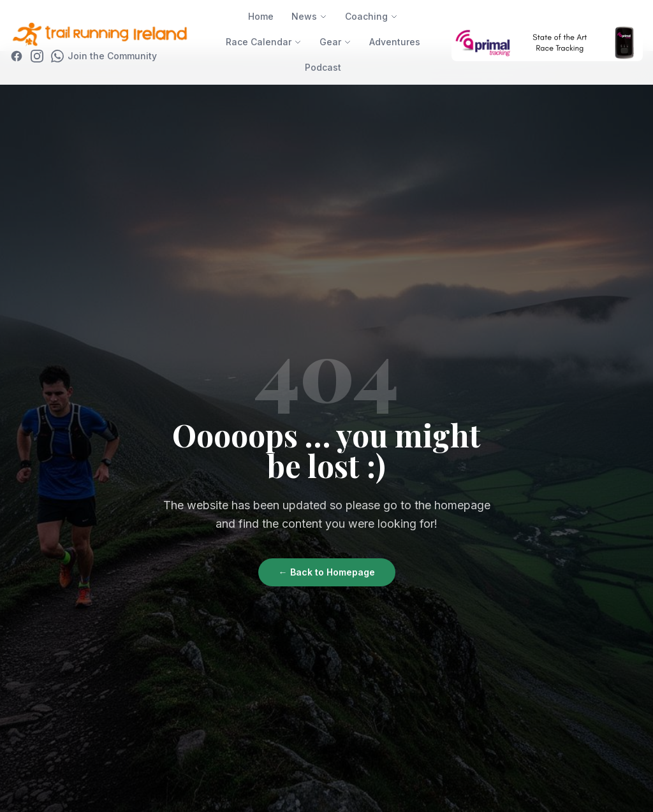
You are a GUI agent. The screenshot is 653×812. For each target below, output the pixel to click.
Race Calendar (264, 42)
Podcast (323, 67)
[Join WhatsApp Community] (104, 56)
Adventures (395, 42)
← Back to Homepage (327, 572)
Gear (335, 42)
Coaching (371, 16)
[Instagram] (37, 56)
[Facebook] (17, 56)
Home (261, 16)
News (309, 16)
